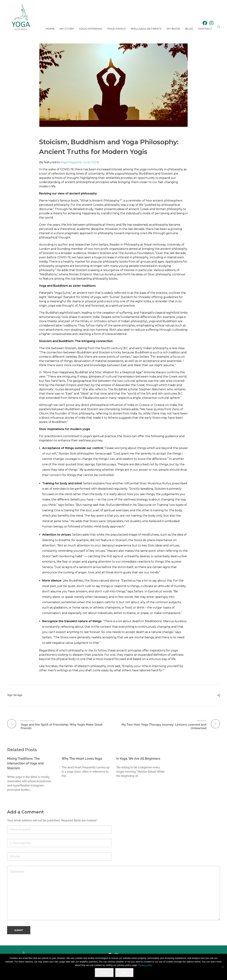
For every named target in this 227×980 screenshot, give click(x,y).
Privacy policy (145, 965)
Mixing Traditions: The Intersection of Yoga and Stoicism (25, 763)
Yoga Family (117, 29)
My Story (67, 29)
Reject (125, 973)
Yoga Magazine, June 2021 (79, 162)
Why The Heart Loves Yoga (82, 758)
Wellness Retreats (146, 29)
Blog (189, 29)
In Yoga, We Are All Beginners (138, 758)
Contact (205, 29)
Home (50, 29)
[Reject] (223, 967)
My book (173, 29)
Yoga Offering (91, 29)
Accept (105, 973)
